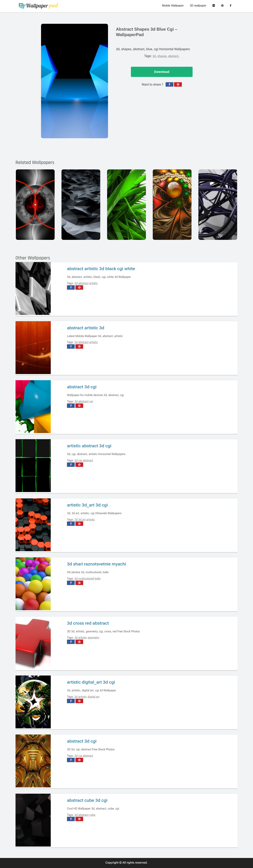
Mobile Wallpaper (173, 6)
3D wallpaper (198, 6)
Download (162, 72)
